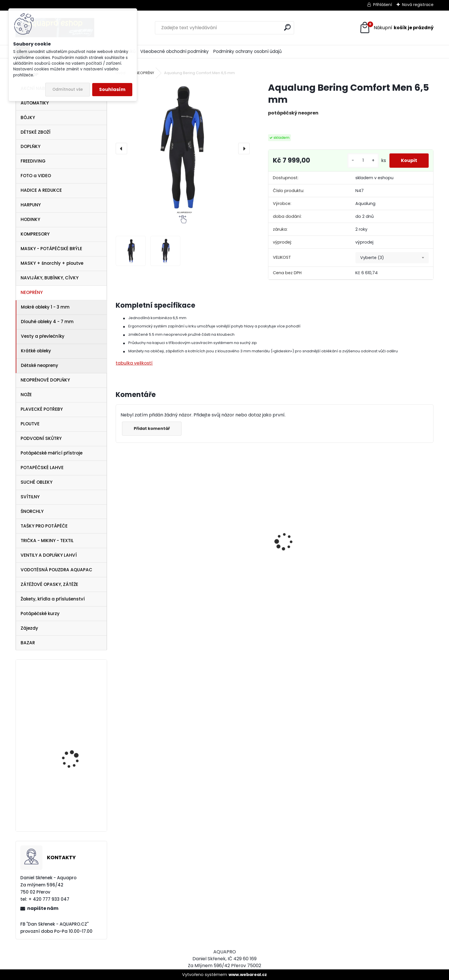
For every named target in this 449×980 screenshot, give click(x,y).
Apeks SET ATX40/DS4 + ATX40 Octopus (227, 569)
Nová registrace (418, 5)
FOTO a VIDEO (36, 176)
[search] (287, 27)
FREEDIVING (33, 161)
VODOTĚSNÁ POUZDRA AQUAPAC (56, 570)
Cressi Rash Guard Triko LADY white (153, 576)
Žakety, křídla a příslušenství (53, 599)
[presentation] (121, 149)
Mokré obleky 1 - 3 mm (45, 307)
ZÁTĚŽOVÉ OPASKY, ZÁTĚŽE (49, 584)
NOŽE (26, 395)
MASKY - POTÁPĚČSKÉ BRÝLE (51, 249)
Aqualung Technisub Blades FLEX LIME (74, 695)
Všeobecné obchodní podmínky (175, 51)
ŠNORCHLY (32, 511)
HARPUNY (31, 205)
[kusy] (363, 160)
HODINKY (30, 219)
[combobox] (392, 258)
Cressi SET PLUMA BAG (386, 555)
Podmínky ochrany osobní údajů (248, 51)
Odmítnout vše (68, 89)
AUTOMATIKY (35, 103)
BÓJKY (28, 117)
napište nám (43, 908)
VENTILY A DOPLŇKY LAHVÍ (49, 555)
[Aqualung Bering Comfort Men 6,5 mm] (183, 148)
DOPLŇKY (30, 146)
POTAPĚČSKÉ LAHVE (42, 468)
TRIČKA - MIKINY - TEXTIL (47, 541)
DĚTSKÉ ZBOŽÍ (36, 132)
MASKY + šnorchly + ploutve (52, 263)
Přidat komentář (152, 428)
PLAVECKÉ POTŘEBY (42, 409)
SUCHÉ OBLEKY (37, 482)
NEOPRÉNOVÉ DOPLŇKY (45, 380)
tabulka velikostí (134, 363)
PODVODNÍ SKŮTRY (41, 438)
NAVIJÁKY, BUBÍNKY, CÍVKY (50, 278)
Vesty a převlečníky (43, 336)
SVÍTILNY (30, 497)
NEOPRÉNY (32, 292)
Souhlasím (112, 89)
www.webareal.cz (248, 975)
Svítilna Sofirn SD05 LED (307, 567)
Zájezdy (29, 628)
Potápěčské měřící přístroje (52, 453)
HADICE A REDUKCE (41, 190)
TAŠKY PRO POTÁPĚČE (44, 526)
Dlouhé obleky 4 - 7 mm (47, 322)
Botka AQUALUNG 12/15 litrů (76, 800)
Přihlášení (383, 5)
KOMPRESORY (35, 234)
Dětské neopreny (40, 365)
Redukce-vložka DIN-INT (78, 737)
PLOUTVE (30, 424)
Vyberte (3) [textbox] (372, 258)
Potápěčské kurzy (40, 614)
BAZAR (28, 643)
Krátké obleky (36, 351)
